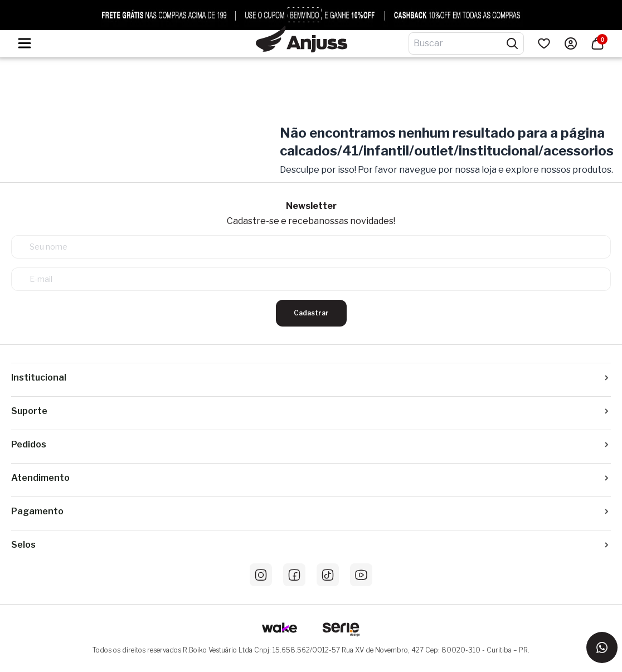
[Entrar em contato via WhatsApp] (602, 647)
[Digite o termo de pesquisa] (460, 43)
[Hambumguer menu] (25, 43)
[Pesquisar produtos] (512, 43)
